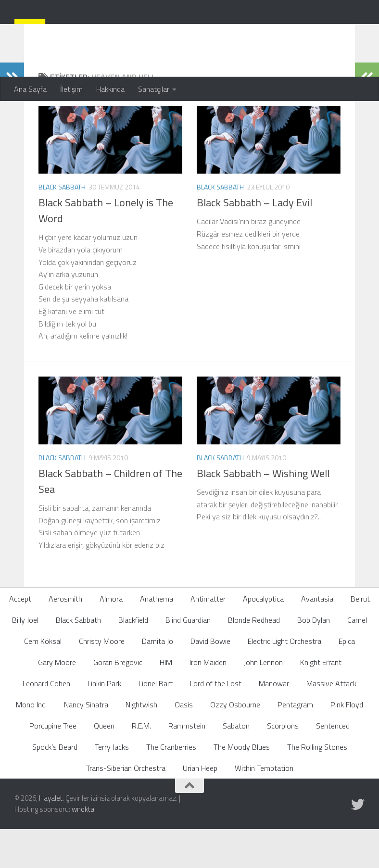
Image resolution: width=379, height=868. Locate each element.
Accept (20, 637)
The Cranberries (171, 785)
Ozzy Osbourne (235, 743)
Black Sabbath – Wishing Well (263, 512)
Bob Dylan (314, 658)
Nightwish (141, 743)
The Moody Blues (242, 785)
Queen (104, 764)
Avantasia (317, 637)
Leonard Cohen (46, 722)
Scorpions (283, 764)
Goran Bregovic (118, 701)
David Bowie (210, 679)
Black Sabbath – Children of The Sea (110, 520)
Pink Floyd (347, 743)
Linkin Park (104, 722)
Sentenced (333, 764)
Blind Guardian (188, 658)
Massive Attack (331, 722)
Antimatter (208, 637)
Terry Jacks (112, 785)
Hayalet (51, 837)
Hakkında (110, 89)
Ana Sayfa (30, 89)
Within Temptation (264, 806)
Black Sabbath (62, 225)
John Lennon (263, 701)
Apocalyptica (263, 637)
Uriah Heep (200, 806)
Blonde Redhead (254, 658)
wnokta (83, 848)
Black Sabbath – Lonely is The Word (106, 249)
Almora (111, 637)
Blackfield (133, 658)
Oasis (184, 743)
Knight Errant (321, 701)
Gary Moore (57, 701)
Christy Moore (102, 679)
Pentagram (295, 743)
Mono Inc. (31, 743)
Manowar (274, 722)
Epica (347, 679)
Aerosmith (65, 637)
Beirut (360, 637)
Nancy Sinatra (86, 743)
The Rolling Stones (317, 785)
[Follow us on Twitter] (358, 843)
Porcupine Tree (53, 764)
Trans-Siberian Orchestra (126, 806)
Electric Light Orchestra (284, 679)
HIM (166, 701)
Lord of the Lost (216, 722)
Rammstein (187, 764)
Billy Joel (25, 658)
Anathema (157, 637)
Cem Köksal (43, 679)
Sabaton (236, 764)
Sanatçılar (154, 89)
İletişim (71, 89)
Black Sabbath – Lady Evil (254, 241)
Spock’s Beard (55, 785)
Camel (357, 658)
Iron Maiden (208, 701)
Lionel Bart (156, 722)
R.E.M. (141, 764)
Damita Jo (158, 679)
